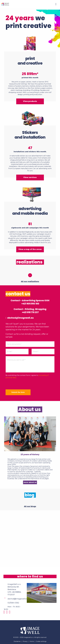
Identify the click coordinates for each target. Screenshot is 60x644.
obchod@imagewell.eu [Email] (18, 599)
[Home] (5, 4)
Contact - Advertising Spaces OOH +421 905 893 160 (30, 302)
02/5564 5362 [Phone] (13, 603)
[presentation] (20, 384)
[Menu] (56, 4)
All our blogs (30, 506)
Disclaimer (17, 641)
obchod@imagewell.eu (20, 318)
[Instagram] (5, 613)
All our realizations (30, 281)
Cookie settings (41, 641)
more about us (30, 482)
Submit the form (18, 392)
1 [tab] (30, 275)
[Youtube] (10, 613)
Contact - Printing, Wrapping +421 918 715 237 (30, 311)
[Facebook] (7, 613)
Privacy (25, 641)
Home (32, 641)
